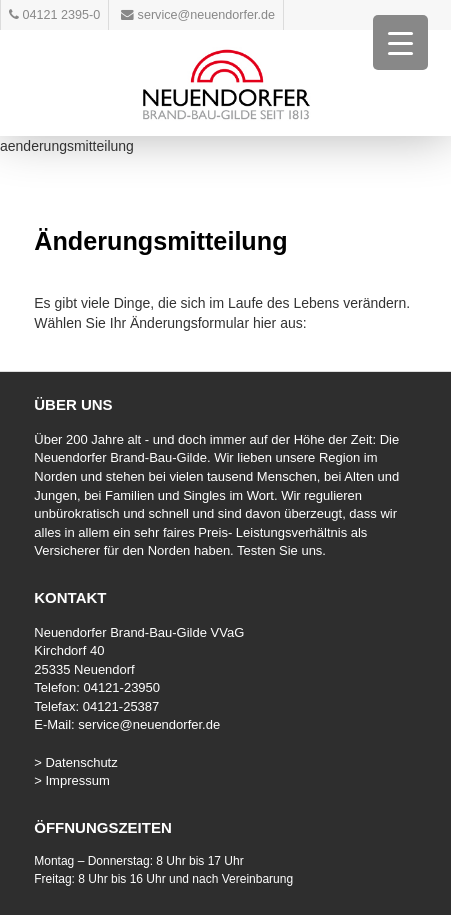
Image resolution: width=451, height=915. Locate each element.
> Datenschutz (75, 762)
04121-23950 (121, 687)
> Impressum (72, 780)
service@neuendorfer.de (149, 724)
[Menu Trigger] (400, 42)
